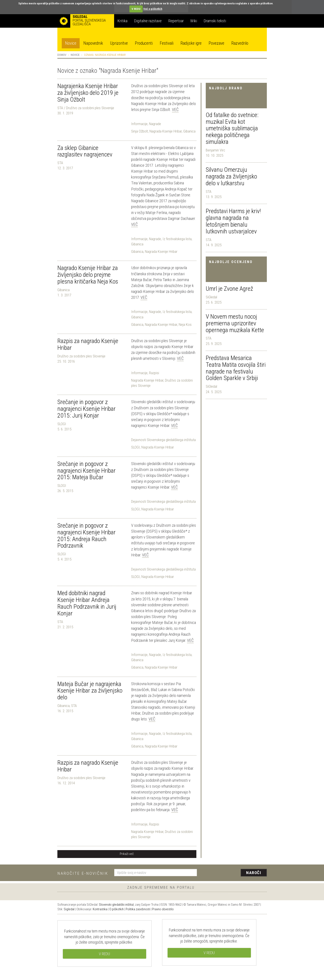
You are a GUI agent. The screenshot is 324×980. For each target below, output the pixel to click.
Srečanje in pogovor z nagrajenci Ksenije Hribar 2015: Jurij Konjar (87, 409)
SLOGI (62, 424)
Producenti (144, 43)
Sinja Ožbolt (140, 131)
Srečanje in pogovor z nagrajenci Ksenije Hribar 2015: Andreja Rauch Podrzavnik (87, 536)
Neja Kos (185, 324)
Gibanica (189, 131)
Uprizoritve (119, 43)
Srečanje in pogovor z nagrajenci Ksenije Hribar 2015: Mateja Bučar (87, 471)
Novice (71, 43)
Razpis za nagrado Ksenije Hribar (88, 344)
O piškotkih (117, 909)
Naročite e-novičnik (83, 873)
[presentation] (235, 873)
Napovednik (93, 43)
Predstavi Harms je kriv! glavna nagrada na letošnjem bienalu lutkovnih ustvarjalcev (233, 221)
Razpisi (154, 373)
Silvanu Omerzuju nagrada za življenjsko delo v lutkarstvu (231, 176)
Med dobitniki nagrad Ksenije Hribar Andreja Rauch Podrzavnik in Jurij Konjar (87, 603)
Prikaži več (127, 854)
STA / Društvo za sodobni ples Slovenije (86, 108)
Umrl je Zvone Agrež (229, 289)
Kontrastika (100, 909)
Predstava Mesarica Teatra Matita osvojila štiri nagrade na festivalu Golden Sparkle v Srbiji (236, 368)
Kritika (122, 21)
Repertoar (176, 21)
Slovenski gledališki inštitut (116, 905)
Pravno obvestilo (163, 909)
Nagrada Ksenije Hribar (166, 131)
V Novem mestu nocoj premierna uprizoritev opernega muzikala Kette (235, 323)
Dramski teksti (215, 21)
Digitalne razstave (148, 21)
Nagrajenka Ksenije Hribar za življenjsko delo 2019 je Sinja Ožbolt (88, 93)
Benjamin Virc (215, 150)
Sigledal (69, 909)
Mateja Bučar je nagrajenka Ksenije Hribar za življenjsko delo (90, 691)
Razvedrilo (240, 43)
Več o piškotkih (153, 9)
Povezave (216, 43)
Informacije (139, 124)
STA (209, 192)
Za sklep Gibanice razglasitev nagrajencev (85, 151)
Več (175, 110)
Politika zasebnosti (138, 909)
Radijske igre (191, 43)
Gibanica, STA (67, 706)
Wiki (194, 21)
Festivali (167, 43)
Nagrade (155, 124)
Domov (62, 55)
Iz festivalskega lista (177, 239)
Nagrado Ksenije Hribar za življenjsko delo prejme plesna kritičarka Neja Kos (88, 275)
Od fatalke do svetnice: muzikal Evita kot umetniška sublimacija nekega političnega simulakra (232, 128)
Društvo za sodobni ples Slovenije (81, 356)
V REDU (136, 9)
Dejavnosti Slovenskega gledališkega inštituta (163, 440)
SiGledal (211, 297)
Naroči (254, 873)
